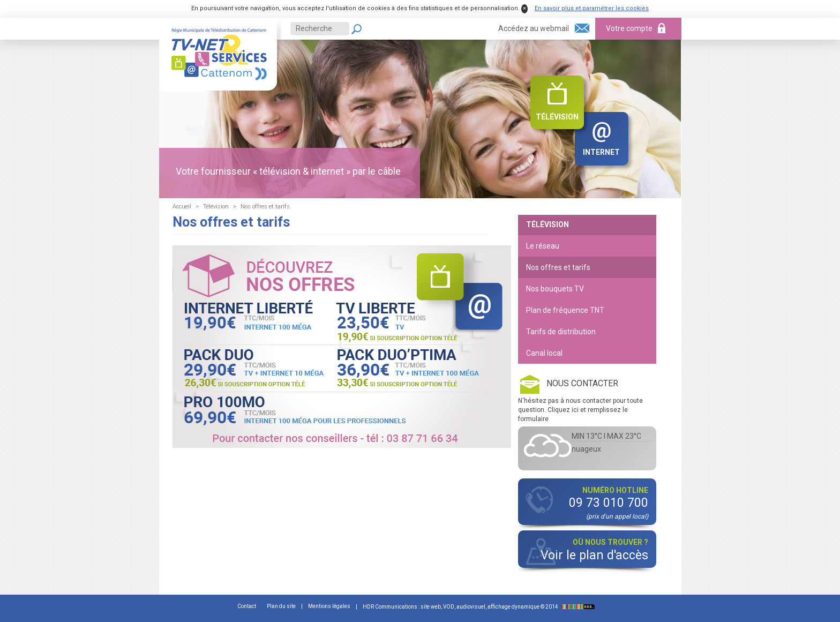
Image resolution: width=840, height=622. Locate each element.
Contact (247, 606)
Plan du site (281, 606)
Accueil (182, 207)
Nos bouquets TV (555, 289)
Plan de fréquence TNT (565, 310)
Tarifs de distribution (561, 332)
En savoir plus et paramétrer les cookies (592, 8)
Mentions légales (329, 606)
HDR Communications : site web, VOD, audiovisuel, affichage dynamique (480, 607)
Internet (601, 152)
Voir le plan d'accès (594, 555)
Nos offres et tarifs (558, 267)
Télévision (557, 117)
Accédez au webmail (534, 28)
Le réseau (543, 246)
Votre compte (629, 28)
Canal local (544, 353)
